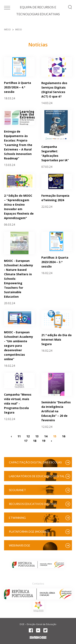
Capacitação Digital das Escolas (35, 462)
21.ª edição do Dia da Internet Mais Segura (56, 340)
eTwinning (17, 518)
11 (19, 436)
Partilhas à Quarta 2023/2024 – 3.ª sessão (55, 262)
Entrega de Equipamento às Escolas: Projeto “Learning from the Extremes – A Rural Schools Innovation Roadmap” (18, 145)
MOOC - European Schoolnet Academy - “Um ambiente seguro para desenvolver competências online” (19, 346)
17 (26, 440)
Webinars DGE (20, 545)
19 (44, 440)
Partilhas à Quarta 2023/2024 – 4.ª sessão (18, 87)
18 (35, 440)
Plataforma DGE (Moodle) (29, 532)
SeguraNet (17, 490)
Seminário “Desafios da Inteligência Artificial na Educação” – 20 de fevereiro (56, 411)
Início (7, 30)
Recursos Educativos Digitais (33, 504)
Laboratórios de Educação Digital (37, 476)
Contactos (38, 584)
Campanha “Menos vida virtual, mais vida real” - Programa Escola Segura (18, 403)
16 (64, 436)
